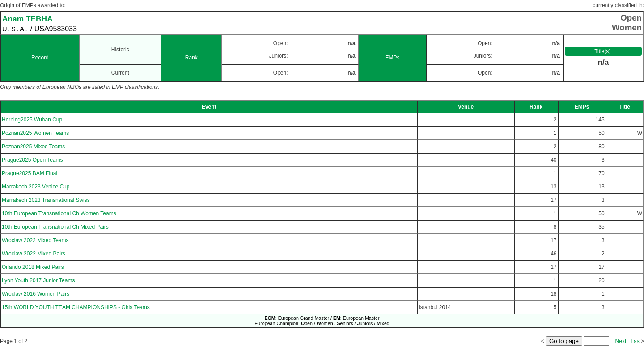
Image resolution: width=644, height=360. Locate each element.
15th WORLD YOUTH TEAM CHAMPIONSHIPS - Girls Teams (76, 307)
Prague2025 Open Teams (32, 160)
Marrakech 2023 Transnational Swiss (46, 200)
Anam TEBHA (28, 19)
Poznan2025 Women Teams (35, 133)
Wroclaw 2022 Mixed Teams (35, 240)
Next (621, 341)
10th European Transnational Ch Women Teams (59, 213)
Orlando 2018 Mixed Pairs (33, 267)
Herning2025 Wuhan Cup (32, 120)
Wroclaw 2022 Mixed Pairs (34, 254)
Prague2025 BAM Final (30, 173)
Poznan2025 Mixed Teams (33, 147)
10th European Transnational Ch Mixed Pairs (55, 227)
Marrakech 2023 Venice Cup (36, 187)
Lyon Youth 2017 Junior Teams (38, 280)
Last (636, 341)
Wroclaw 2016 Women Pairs (36, 294)
